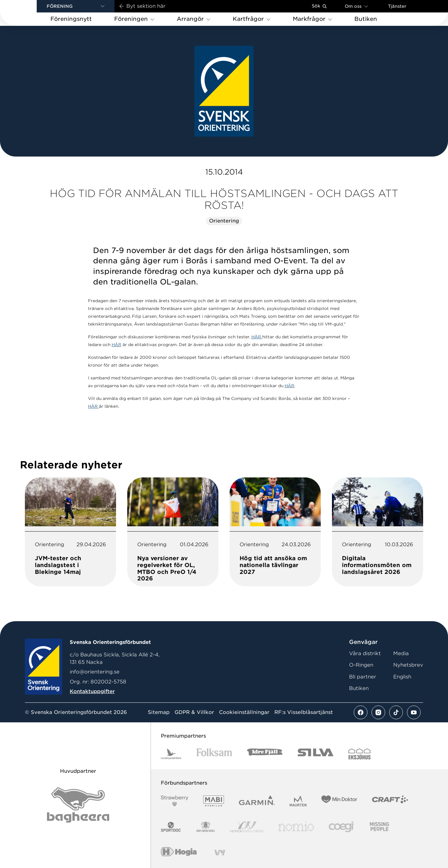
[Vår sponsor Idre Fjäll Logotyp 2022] (265, 754)
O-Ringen (361, 665)
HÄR (257, 337)
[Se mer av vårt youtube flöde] (414, 712)
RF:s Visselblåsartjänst (304, 712)
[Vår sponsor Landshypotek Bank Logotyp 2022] (171, 754)
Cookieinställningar (244, 712)
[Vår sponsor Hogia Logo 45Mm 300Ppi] (179, 853)
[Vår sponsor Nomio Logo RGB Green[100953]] (296, 827)
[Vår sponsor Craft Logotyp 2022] (390, 801)
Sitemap (159, 712)
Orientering (224, 221)
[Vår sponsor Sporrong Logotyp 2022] (206, 827)
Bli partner (363, 677)
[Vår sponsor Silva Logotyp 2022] (316, 754)
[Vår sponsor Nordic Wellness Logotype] (247, 827)
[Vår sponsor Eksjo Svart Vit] (359, 754)
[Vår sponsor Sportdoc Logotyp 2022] (171, 827)
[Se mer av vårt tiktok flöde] (396, 712)
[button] (76, 6)
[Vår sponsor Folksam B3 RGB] (214, 754)
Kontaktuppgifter (92, 691)
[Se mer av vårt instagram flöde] (378, 712)
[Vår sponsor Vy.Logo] (220, 853)
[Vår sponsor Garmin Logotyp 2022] (257, 801)
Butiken (359, 688)
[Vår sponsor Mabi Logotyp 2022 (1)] (214, 801)
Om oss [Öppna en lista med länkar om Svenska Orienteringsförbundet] (356, 6)
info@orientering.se (95, 672)
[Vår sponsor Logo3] (342, 827)
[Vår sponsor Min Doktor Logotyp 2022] (339, 801)
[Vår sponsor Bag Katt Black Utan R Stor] (78, 805)
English (402, 677)
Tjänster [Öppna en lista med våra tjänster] (397, 6)
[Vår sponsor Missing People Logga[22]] (379, 827)
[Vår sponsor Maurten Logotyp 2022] (298, 801)
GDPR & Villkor (194, 712)
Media (401, 653)
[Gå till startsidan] (28, 13)
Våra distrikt (365, 653)
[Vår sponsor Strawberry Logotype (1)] (175, 801)
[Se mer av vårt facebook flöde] (361, 712)
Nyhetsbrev (408, 665)
